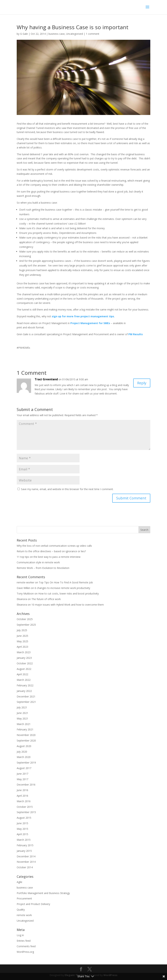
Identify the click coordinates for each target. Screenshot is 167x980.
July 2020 (22, 752)
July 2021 (22, 707)
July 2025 (22, 630)
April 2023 (22, 647)
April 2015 (22, 834)
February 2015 (25, 845)
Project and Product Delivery (33, 904)
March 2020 (24, 757)
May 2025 (22, 641)
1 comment (93, 34)
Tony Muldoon (25, 593)
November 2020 (26, 735)
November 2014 (26, 862)
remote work (24, 915)
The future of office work (46, 599)
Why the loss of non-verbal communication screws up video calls (54, 546)
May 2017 (22, 779)
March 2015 (24, 840)
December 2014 (26, 856)
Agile (19, 882)
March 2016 (24, 801)
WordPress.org (25, 952)
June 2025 (22, 636)
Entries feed (24, 941)
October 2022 (25, 663)
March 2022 (24, 680)
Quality (21, 910)
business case (57, 34)
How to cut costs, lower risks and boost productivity (69, 593)
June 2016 (22, 790)
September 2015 (26, 812)
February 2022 (25, 685)
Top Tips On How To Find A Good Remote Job (66, 582)
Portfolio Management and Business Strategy (43, 893)
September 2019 (26, 763)
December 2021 (26, 696)
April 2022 (22, 674)
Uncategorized (75, 34)
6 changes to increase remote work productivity (62, 588)
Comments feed (26, 946)
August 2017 (24, 768)
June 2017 (22, 774)
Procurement (24, 898)
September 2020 (26, 741)
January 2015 (24, 851)
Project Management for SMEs (90, 323)
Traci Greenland (46, 379)
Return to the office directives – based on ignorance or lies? (51, 551)
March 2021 (24, 724)
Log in (20, 935)
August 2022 (24, 669)
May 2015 (22, 829)
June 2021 (22, 713)
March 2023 (24, 652)
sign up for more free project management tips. (83, 316)
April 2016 (22, 796)
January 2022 (24, 691)
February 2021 (25, 729)
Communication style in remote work (38, 562)
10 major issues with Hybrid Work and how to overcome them (68, 605)
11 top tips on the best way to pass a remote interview (49, 557)
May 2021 (22, 718)
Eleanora (22, 599)
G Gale (24, 34)
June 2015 (22, 823)
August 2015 (24, 818)
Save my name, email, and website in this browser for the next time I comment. (67, 489)
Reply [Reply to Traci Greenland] (142, 383)
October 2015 (25, 807)
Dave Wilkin (23, 588)
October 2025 (25, 619)
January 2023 (24, 658)
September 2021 (26, 702)
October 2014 (25, 867)
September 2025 (26, 625)
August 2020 (24, 746)
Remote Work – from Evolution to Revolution (43, 568)
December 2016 (26, 785)
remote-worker (25, 582)
